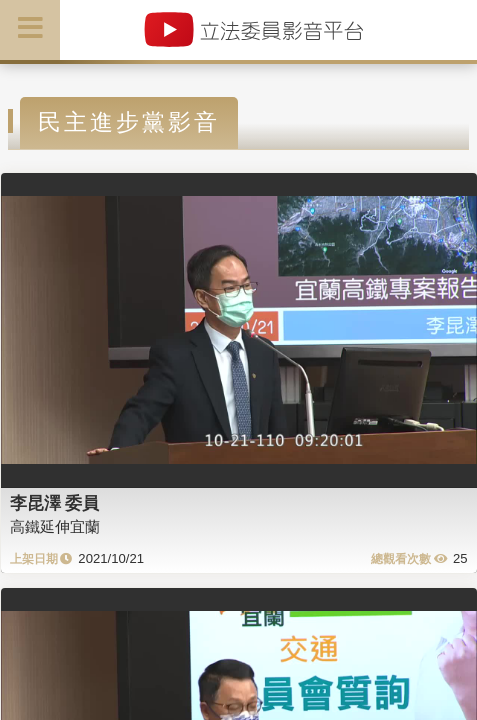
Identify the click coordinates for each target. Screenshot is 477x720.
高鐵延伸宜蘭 (55, 526)
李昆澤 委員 (55, 503)
